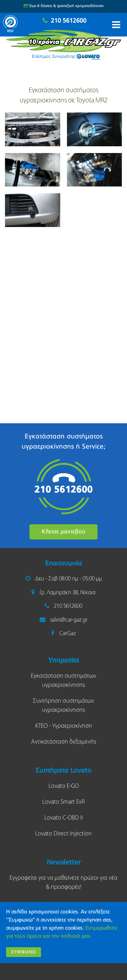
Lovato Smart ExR (63, 802)
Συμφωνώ (24, 952)
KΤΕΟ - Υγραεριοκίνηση (64, 726)
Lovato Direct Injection (63, 834)
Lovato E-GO (64, 786)
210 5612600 (69, 21)
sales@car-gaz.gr (69, 620)
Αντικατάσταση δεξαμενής (64, 742)
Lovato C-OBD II (64, 818)
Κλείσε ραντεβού (63, 532)
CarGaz (68, 634)
